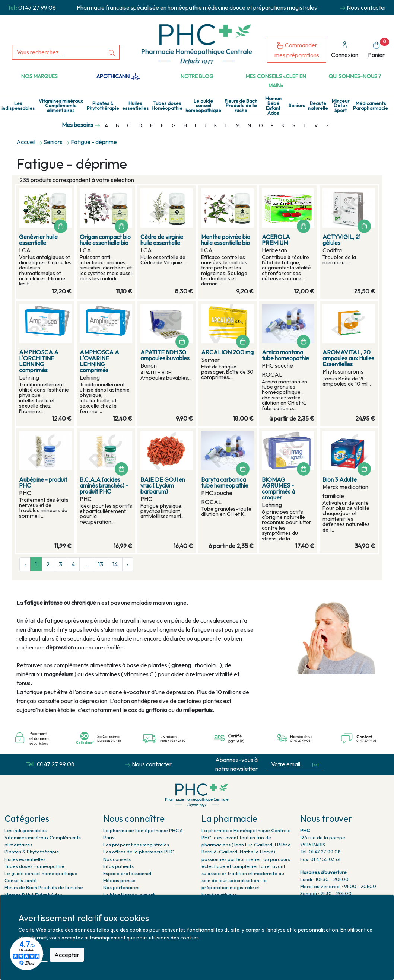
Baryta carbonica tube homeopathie (225, 482)
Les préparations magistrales (136, 845)
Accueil (26, 142)
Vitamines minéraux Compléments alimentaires (61, 106)
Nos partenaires (121, 887)
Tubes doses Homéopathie (167, 106)
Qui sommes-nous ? (355, 76)
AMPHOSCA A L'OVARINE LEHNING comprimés (99, 361)
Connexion (345, 50)
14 (115, 564)
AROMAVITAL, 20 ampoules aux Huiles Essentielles (348, 358)
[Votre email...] (287, 764)
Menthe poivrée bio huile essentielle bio (226, 240)
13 (101, 564)
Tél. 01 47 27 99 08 (320, 852)
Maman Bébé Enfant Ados (273, 106)
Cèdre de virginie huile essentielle (162, 240)
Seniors (297, 106)
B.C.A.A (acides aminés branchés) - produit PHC (104, 485)
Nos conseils (117, 859)
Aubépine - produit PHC (43, 482)
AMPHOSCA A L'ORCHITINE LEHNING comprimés (39, 361)
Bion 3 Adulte (340, 479)
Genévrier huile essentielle (38, 240)
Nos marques (39, 76)
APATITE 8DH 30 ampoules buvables (165, 355)
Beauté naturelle (318, 106)
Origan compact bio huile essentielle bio (105, 240)
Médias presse (119, 880)
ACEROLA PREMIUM (276, 240)
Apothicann (118, 76)
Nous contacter (367, 7)
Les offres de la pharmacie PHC (139, 852)
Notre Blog (197, 76)
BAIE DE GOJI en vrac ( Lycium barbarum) (163, 485)
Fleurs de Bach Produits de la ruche (241, 106)
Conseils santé (21, 880)
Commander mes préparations (297, 50)
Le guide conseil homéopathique (203, 106)
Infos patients (118, 866)
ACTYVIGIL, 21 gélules (341, 240)
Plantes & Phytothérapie (103, 106)
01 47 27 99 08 (37, 7)
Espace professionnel (127, 873)
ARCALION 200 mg (227, 352)
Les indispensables (18, 106)
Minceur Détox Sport (341, 106)
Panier (379, 48)
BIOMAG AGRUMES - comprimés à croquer (278, 488)
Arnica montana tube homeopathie (285, 355)
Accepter (67, 955)
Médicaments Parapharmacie (371, 106)
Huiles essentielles (135, 106)
